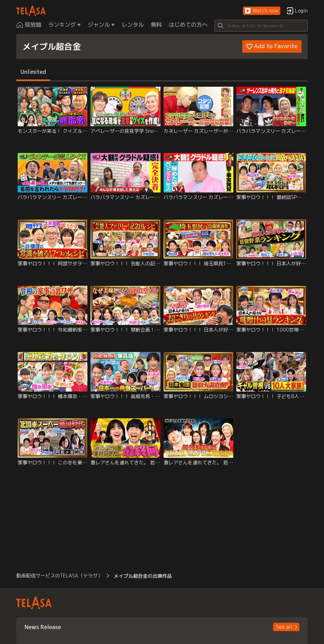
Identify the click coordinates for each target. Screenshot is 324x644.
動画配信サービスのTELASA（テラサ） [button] (59, 576)
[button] (262, 11)
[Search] (261, 26)
